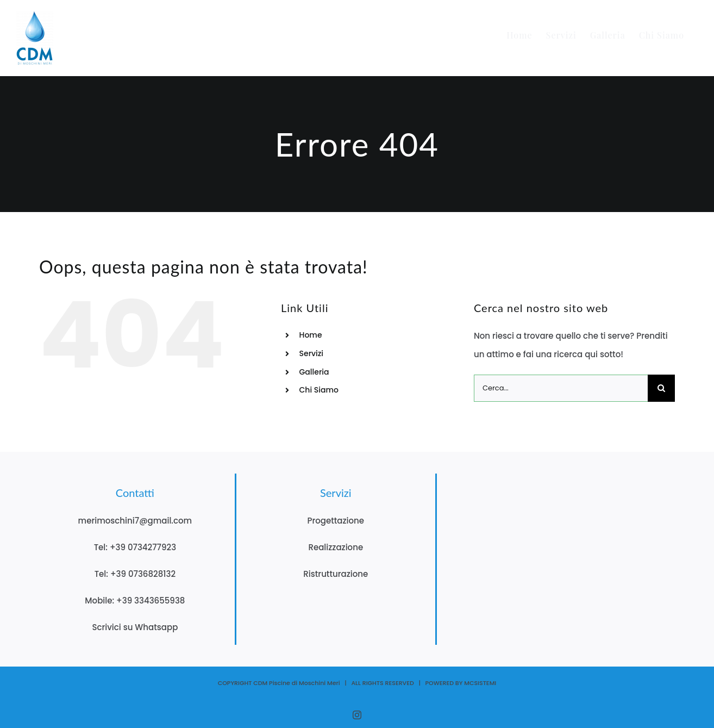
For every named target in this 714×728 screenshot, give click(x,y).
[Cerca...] (561, 388)
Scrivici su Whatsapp (135, 627)
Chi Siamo (319, 390)
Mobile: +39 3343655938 (135, 601)
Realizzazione (336, 547)
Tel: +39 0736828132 (135, 574)
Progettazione (336, 521)
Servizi (312, 353)
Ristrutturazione (336, 574)
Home (311, 335)
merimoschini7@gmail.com (135, 521)
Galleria (314, 372)
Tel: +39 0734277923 (135, 547)
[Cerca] (661, 388)
